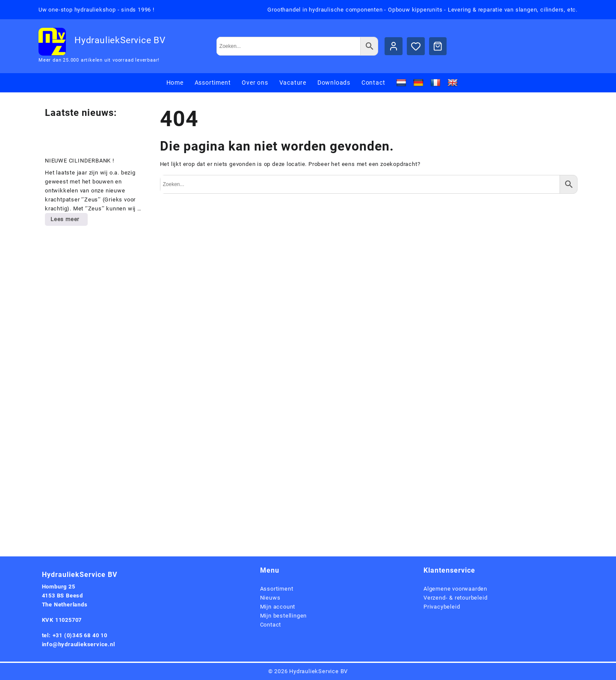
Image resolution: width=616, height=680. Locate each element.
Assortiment (277, 589)
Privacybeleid (442, 607)
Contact (271, 625)
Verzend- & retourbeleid (455, 598)
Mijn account (278, 607)
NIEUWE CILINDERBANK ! (80, 161)
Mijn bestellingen (284, 616)
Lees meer (69, 221)
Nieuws (270, 598)
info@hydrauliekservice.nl (78, 644)
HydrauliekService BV (120, 40)
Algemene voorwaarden (455, 589)
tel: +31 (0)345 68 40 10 (75, 635)
